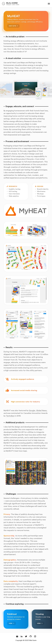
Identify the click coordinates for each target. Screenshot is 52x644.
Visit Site (12, 26)
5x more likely (24, 124)
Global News (41, 410)
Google (32, 410)
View (11, 623)
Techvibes (10, 416)
